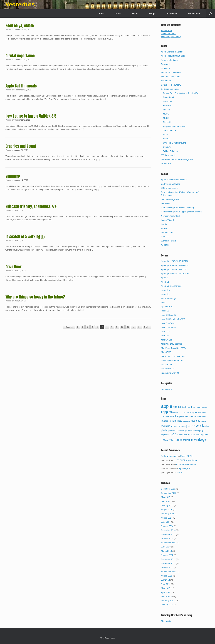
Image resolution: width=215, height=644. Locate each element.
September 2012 (168, 572)
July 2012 (165, 580)
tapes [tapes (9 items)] (179, 440)
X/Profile (165, 245)
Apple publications (169, 60)
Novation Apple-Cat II (171, 216)
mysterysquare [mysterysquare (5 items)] (178, 426)
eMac (163, 302)
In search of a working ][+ (25, 237)
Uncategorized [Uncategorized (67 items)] (166, 389)
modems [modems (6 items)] (195, 421)
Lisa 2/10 (165, 336)
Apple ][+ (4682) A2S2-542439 (175, 265)
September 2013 (168, 543)
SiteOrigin (105, 638)
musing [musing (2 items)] (203, 421)
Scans (135, 14)
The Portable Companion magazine (177, 159)
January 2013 (167, 555)
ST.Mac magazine (169, 155)
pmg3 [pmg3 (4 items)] (202, 431)
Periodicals (172, 14)
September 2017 (168, 493)
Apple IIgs (166, 294)
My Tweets (166, 621)
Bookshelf (165, 64)
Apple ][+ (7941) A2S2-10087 (174, 269)
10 (122, 327)
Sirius (166, 135)
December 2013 (168, 530)
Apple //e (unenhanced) (172, 286)
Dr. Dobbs (166, 68)
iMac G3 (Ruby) (168, 323)
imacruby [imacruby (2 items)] (185, 416)
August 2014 (167, 518)
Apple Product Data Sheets (173, 56)
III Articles (165, 203)
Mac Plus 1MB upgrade (172, 344)
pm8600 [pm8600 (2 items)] (196, 431)
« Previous (69, 327)
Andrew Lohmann (169, 456)
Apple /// (165, 278)
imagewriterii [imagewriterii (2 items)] (201, 416)
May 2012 (165, 588)
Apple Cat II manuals (21, 86)
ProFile (164, 228)
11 (128, 327)
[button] (210, 14)
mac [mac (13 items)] (179, 420)
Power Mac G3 (168, 369)
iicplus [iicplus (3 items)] (184, 412)
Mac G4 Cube (167, 340)
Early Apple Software (170, 184)
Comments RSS (168, 34)
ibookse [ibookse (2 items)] (175, 412)
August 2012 (167, 576)
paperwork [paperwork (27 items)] (195, 426)
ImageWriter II (167, 220)
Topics (118, 14)
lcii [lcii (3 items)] (170, 421)
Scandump (166, 81)
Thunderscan (167, 232)
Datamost (167, 101)
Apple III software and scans (174, 180)
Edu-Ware (168, 106)
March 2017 (166, 501)
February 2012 (168, 601)
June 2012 (166, 584)
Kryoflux (165, 224)
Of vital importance (20, 56)
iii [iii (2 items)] (197, 412)
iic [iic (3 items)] (180, 412)
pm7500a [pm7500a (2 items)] (181, 431)
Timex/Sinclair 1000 (170, 373)
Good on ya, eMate (20, 26)
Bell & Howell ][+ (168, 298)
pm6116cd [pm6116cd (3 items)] (173, 431)
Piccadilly (167, 122)
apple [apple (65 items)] (167, 406)
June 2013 (166, 547)
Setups (152, 14)
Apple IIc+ (166, 290)
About (101, 14)
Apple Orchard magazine (172, 52)
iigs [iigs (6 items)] (194, 412)
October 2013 (167, 538)
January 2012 (167, 605)
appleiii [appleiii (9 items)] (177, 407)
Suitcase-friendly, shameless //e (31, 206)
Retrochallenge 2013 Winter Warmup (178, 208)
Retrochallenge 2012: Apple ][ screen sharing (181, 212)
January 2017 (167, 505)
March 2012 (166, 596)
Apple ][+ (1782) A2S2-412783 (175, 261)
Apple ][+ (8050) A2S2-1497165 (175, 274)
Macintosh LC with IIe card (173, 356)
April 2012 (166, 592)
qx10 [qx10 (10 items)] (173, 434)
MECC (166, 114)
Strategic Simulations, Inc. (175, 143)
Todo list (165, 237)
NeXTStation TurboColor (172, 360)
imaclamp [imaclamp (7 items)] (175, 416)
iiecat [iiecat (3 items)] (189, 412)
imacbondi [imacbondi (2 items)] (202, 412)
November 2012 (168, 563)
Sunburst (167, 147)
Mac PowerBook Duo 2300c (174, 348)
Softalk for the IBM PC (171, 85)
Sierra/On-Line (170, 130)
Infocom (167, 110)
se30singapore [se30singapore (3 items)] (202, 435)
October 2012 (167, 568)
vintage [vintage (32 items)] (200, 439)
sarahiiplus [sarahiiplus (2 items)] (181, 435)
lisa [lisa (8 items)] (174, 421)
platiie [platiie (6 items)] (164, 430)
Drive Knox (14, 267)
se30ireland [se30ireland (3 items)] (190, 435)
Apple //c (165, 282)
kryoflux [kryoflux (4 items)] (165, 421)
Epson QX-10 (167, 307)
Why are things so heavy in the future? (35, 297)
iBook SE (165, 311)
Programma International (174, 126)
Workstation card (169, 241)
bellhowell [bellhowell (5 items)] (187, 407)
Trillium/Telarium (170, 151)
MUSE (166, 118)
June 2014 (166, 522)
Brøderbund (168, 97)
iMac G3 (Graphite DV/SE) (173, 319)
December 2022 (168, 489)
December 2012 (168, 559)
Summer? (13, 176)
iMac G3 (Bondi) (168, 315)
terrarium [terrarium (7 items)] (188, 440)
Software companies (170, 89)
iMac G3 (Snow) (168, 327)
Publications (194, 14)
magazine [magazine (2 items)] (186, 421)
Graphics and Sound (21, 146)
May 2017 (165, 497)
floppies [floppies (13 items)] (166, 412)
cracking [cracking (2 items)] (204, 407)
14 (139, 327)
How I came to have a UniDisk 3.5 (31, 116)
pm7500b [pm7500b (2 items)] (189, 431)
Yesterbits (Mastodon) (171, 37)
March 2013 (166, 551)
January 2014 (167, 526)
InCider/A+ (166, 163)
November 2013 (168, 534)
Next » (147, 327)
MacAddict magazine (170, 77)
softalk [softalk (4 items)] (172, 440)
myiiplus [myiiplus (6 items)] (165, 426)
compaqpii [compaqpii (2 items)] (197, 407)
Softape (167, 139)
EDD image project (169, 188)
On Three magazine (170, 199)
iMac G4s (165, 332)
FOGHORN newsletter (171, 72)
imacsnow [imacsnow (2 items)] (192, 416)
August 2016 (167, 510)
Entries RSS (167, 31)
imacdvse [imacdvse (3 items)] (165, 416)
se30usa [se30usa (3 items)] (165, 440)
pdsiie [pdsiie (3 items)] (207, 426)
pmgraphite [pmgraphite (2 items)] (165, 435)
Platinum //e (166, 365)
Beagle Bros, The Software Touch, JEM (181, 93)
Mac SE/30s (166, 352)
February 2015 (168, 514)
